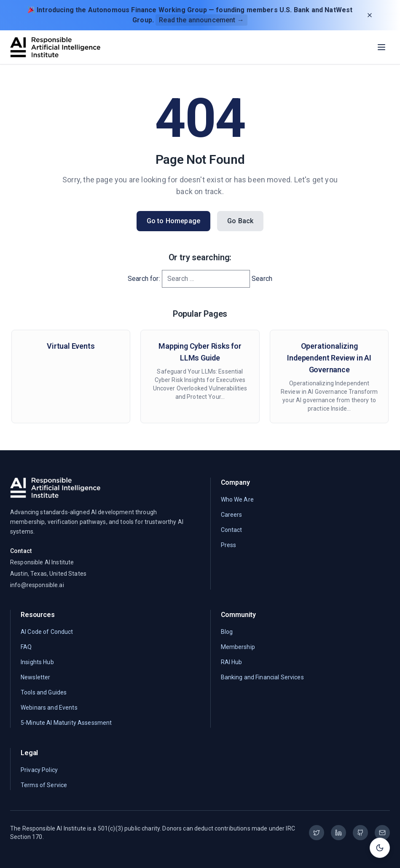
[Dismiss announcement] (370, 15)
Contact (232, 530)
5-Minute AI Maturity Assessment (66, 723)
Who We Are (237, 499)
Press (229, 545)
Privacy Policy (39, 770)
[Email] (382, 833)
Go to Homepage (173, 221)
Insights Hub (37, 662)
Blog (227, 632)
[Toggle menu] (381, 47)
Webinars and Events (49, 708)
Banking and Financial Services (262, 677)
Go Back (240, 221)
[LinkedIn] (338, 833)
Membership (238, 647)
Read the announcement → (201, 20)
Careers (232, 515)
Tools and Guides (44, 692)
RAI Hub (232, 662)
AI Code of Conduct (47, 632)
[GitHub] (360, 833)
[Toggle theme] (380, 848)
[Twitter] (317, 833)
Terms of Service (44, 785)
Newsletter (35, 677)
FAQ (26, 647)
